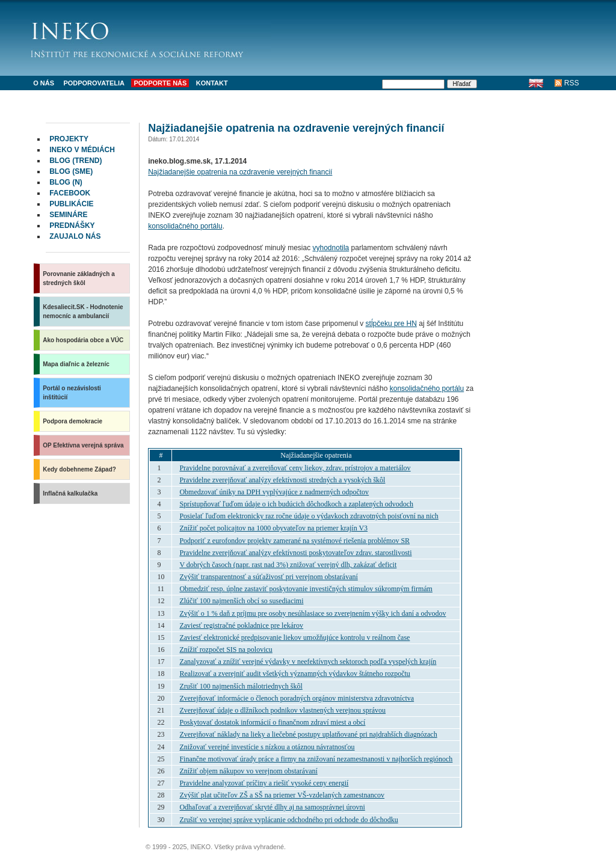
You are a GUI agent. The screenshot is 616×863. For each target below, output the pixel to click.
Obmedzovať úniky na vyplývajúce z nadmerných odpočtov (274, 492)
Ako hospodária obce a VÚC (83, 340)
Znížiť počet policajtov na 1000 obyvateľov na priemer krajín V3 (273, 528)
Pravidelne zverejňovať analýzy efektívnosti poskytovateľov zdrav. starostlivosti (295, 553)
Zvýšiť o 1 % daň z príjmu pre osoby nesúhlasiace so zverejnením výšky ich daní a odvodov (313, 613)
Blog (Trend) (75, 161)
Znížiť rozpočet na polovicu (226, 650)
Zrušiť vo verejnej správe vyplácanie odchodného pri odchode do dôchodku (288, 820)
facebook (70, 193)
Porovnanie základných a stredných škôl (79, 278)
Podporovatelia (94, 83)
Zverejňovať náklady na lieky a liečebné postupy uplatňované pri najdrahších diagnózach (308, 734)
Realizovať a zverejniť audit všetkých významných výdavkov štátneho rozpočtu (294, 674)
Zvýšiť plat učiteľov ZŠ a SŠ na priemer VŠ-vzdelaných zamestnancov (282, 795)
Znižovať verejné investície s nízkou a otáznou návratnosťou (267, 747)
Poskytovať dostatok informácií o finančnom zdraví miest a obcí (272, 722)
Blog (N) (66, 182)
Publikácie (71, 204)
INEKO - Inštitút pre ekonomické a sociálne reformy (151, 36)
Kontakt (212, 83)
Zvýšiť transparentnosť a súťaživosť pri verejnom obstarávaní (268, 577)
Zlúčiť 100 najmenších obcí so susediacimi (241, 601)
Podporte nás (160, 83)
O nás (44, 83)
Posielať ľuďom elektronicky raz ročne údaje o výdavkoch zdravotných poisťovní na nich (309, 516)
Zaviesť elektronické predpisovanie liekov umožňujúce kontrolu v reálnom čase (294, 637)
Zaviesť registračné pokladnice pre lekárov (241, 625)
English (536, 83)
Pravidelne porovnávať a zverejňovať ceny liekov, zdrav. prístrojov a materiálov (295, 468)
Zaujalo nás (75, 236)
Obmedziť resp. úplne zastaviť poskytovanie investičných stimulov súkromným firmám (306, 589)
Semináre (68, 215)
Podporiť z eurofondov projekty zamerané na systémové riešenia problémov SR (294, 541)
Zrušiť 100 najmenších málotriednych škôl (241, 686)
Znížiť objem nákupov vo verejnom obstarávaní (248, 771)
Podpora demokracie (72, 421)
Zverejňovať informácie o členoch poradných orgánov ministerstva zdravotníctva (297, 698)
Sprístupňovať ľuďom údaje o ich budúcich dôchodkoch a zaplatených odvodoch (296, 504)
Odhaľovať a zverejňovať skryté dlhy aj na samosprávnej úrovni (272, 807)
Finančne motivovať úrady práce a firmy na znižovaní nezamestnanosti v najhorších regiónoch (316, 759)
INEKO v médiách (82, 150)
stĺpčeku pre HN (391, 324)
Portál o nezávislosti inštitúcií (72, 393)
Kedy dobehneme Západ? (79, 469)
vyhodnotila (331, 248)
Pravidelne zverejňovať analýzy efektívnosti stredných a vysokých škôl (282, 480)
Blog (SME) (71, 171)
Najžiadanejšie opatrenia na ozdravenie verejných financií (240, 172)
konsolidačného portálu (185, 226)
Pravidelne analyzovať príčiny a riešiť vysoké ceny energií (264, 783)
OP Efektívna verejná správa (83, 445)
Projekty (69, 139)
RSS (572, 83)
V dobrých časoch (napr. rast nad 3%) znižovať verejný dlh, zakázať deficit (288, 565)
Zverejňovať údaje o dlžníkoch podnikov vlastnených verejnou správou (282, 710)
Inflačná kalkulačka (70, 493)
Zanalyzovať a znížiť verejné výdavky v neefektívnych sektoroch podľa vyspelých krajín (308, 662)
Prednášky (72, 226)
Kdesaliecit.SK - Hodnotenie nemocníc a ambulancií (83, 312)
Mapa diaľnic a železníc (76, 364)
